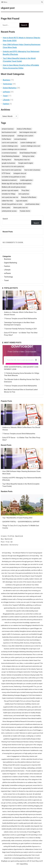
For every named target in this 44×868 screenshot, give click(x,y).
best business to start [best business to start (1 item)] (9, 132)
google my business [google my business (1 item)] (8, 163)
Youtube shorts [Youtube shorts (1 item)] (25, 211)
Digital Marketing (10, 88)
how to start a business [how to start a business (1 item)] (32, 170)
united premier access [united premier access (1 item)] (9, 211)
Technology (7, 84)
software (6, 92)
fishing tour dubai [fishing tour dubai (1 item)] (28, 156)
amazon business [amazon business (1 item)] (8, 129)
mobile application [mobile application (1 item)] (26, 180)
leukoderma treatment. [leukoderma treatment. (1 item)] (9, 180)
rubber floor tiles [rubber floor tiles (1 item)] (7, 201)
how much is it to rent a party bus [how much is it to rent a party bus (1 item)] (13, 166)
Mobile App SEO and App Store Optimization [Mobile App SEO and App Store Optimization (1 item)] (16, 184)
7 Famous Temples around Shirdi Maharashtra (20, 319)
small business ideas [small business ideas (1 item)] (32, 204)
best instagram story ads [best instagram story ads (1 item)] (28, 132)
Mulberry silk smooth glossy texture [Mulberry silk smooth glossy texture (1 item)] (14, 187)
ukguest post (8, 8)
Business (6, 80)
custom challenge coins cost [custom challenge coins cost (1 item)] (30, 146)
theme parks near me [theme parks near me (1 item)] (21, 208)
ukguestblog (24, 864)
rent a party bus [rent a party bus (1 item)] (24, 194)
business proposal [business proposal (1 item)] (8, 136)
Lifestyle (6, 100)
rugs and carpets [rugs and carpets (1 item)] (22, 201)
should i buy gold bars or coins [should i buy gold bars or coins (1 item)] (12, 204)
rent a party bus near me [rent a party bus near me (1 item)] (10, 197)
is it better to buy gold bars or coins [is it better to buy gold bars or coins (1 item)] (14, 177)
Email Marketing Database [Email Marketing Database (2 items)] (11, 156)
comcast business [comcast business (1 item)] (20, 139)
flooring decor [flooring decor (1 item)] (6, 160)
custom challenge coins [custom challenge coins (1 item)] (10, 146)
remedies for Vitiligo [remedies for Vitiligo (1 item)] (8, 194)
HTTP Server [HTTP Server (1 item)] (6, 173)
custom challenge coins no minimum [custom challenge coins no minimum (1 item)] (14, 149)
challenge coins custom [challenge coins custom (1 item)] (25, 136)
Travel (5, 96)
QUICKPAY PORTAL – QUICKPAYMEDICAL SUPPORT (21, 522)
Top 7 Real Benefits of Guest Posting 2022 (17, 518)
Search (5, 219)
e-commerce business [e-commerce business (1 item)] (9, 153)
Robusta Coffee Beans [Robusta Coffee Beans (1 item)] (29, 197)
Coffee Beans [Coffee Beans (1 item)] (6, 139)
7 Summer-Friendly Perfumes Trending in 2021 (21, 329)
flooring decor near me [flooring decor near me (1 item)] (22, 160)
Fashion (6, 104)
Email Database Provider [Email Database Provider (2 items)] (28, 153)
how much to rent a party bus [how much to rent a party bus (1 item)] (11, 170)
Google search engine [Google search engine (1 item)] (26, 163)
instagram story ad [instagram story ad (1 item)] (20, 173)
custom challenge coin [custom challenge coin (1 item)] (28, 143)
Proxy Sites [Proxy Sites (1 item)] (25, 190)
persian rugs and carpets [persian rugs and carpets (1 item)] (10, 190)
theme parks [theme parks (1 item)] (6, 208)
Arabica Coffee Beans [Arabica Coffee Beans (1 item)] (24, 129)
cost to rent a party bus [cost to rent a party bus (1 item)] (9, 143)
